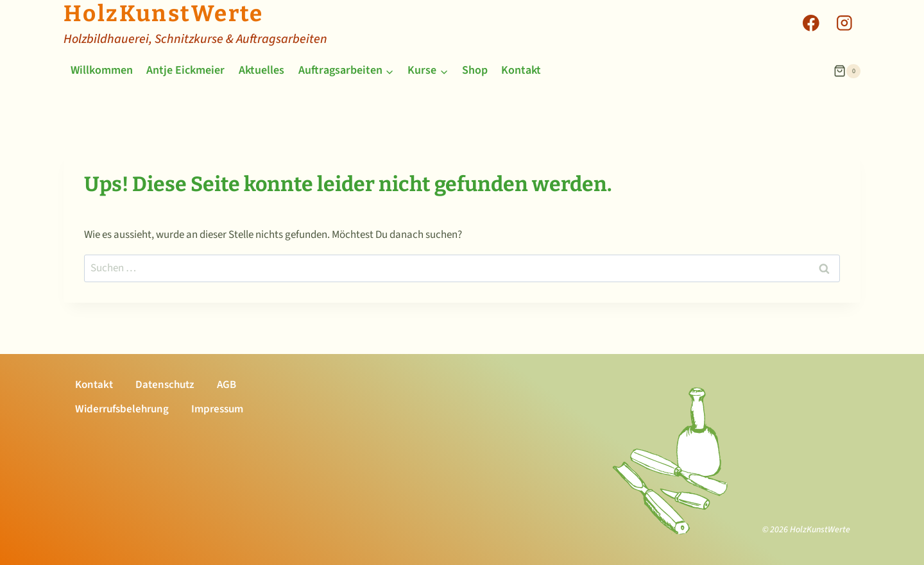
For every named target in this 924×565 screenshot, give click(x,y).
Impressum (217, 409)
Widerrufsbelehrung (122, 409)
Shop (475, 70)
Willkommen (102, 70)
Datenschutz (165, 385)
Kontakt (521, 70)
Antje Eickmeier (185, 70)
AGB (227, 385)
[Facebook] (811, 23)
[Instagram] (844, 23)
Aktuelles (261, 70)
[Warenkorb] (847, 71)
